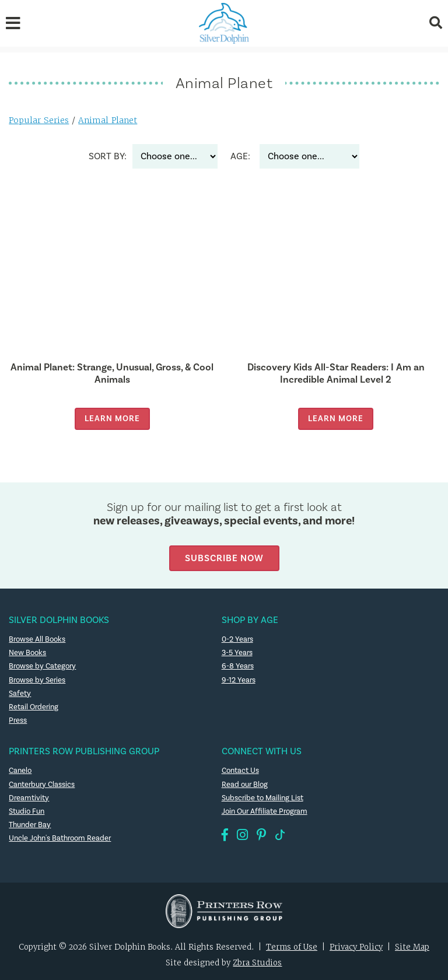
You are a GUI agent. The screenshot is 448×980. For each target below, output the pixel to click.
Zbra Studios (257, 963)
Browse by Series (37, 680)
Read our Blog (245, 785)
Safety (20, 694)
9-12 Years (239, 680)
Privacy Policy (356, 947)
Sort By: (108, 156)
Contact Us (240, 771)
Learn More (112, 419)
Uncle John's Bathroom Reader (60, 838)
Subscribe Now (224, 558)
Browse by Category (42, 666)
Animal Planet (108, 120)
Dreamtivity (29, 798)
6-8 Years (238, 666)
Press (18, 720)
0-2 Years (237, 639)
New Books (27, 653)
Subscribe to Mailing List (262, 798)
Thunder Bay (30, 825)
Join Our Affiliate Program (265, 811)
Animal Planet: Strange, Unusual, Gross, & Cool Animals (112, 373)
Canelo (20, 771)
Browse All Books (37, 639)
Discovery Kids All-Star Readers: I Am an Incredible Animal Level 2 (336, 373)
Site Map (412, 947)
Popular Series (39, 120)
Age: (240, 156)
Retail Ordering (34, 707)
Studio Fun (27, 811)
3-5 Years (237, 653)
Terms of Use (292, 947)
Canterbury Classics (42, 785)
